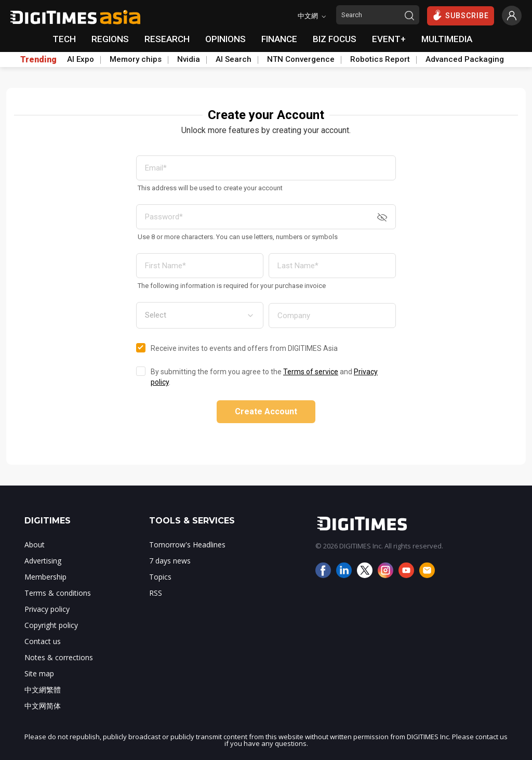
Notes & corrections (59, 657)
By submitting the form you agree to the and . (264, 377)
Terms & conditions (58, 593)
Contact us (43, 641)
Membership (45, 577)
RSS (156, 593)
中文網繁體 (43, 690)
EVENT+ (389, 39)
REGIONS (110, 39)
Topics (160, 577)
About (35, 545)
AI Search (234, 59)
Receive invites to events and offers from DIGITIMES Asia (244, 348)
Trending (38, 60)
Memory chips (136, 59)
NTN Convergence (301, 59)
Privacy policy (47, 609)
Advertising (43, 561)
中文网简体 (43, 706)
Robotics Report (380, 59)
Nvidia (189, 59)
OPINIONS (225, 39)
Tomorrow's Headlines (187, 545)
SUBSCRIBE (461, 15)
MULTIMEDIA (447, 39)
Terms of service (311, 372)
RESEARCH (167, 39)
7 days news (170, 561)
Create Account (266, 411)
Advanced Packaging (465, 59)
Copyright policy (51, 625)
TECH (64, 39)
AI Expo (81, 59)
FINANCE (279, 39)
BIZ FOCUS (335, 39)
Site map (39, 673)
